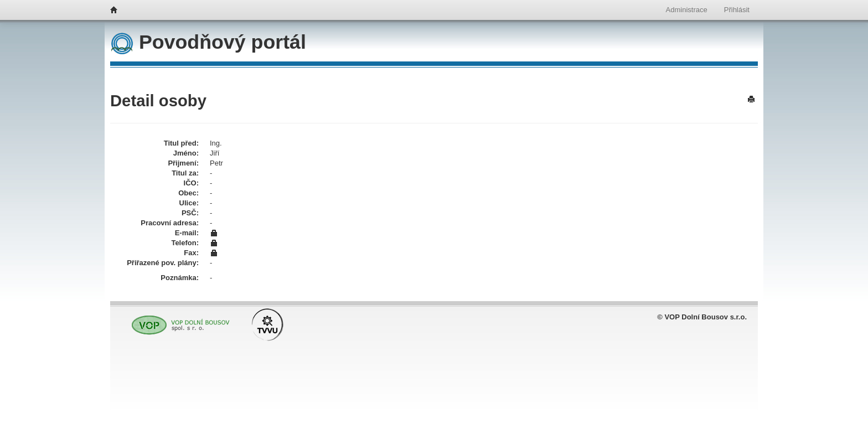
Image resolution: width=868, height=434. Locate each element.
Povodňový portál (209, 42)
